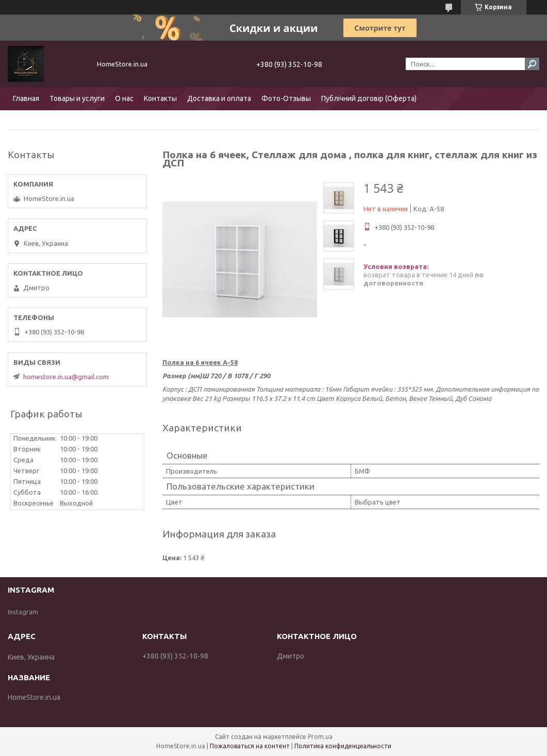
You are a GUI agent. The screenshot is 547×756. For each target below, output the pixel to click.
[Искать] (532, 64)
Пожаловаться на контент (250, 746)
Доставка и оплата (219, 98)
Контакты (160, 98)
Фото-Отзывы (286, 98)
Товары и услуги (77, 98)
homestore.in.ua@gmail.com (66, 377)
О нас (124, 98)
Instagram (23, 612)
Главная (26, 98)
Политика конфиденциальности (343, 746)
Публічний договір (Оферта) (369, 98)
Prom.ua (320, 737)
